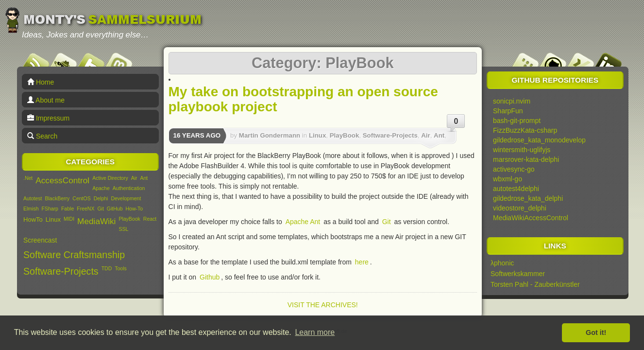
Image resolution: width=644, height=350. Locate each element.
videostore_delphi (520, 208)
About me (46, 100)
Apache (101, 188)
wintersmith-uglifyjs (522, 150)
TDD (107, 268)
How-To (135, 209)
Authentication (129, 188)
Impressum (48, 118)
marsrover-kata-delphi (526, 159)
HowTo (33, 219)
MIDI (69, 219)
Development (126, 198)
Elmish (31, 209)
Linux (53, 219)
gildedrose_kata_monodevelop (539, 140)
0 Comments (456, 125)
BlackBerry (58, 198)
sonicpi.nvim (512, 101)
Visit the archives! (323, 305)
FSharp (50, 209)
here (362, 262)
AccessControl (62, 180)
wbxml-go (508, 179)
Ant (144, 178)
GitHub (115, 209)
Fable (68, 209)
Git (100, 209)
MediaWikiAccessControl (531, 218)
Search (42, 136)
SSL (123, 229)
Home (41, 82)
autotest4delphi (516, 189)
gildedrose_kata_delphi (528, 198)
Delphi (101, 198)
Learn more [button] (315, 332)
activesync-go (514, 169)
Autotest (33, 198)
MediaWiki (96, 221)
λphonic (502, 263)
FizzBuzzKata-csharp (525, 130)
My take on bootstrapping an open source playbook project (303, 99)
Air (134, 178)
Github (210, 277)
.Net (28, 178)
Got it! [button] (596, 332)
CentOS (81, 198)
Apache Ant (303, 222)
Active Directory (110, 178)
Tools (121, 268)
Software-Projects (61, 271)
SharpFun (508, 111)
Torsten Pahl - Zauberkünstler (535, 284)
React (150, 219)
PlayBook (129, 219)
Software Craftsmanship (74, 255)
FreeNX (85, 209)
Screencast (40, 240)
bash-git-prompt (517, 121)
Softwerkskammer (518, 274)
